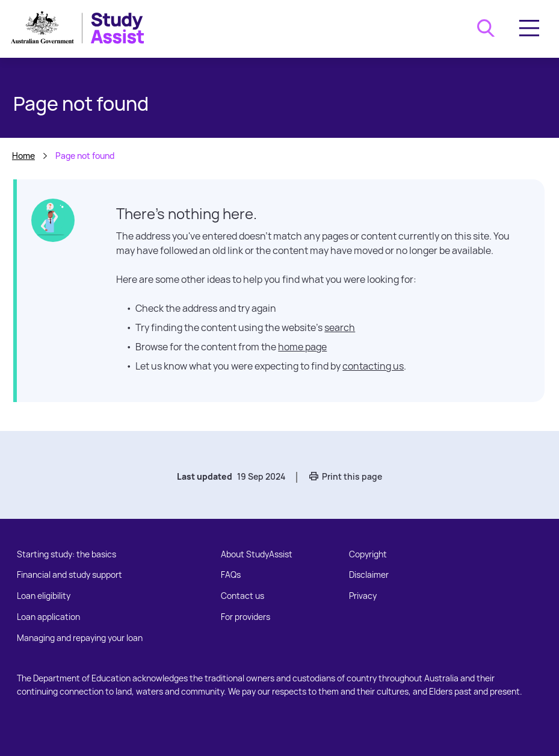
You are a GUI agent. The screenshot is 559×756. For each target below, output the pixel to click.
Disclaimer (369, 575)
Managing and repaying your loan (80, 638)
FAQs (231, 575)
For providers (246, 617)
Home (23, 156)
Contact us (242, 596)
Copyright (368, 554)
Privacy (363, 596)
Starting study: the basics (66, 554)
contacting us (373, 366)
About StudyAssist (257, 554)
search (340, 327)
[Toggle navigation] (529, 28)
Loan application (48, 617)
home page (302, 347)
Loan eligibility (44, 596)
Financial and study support (69, 575)
